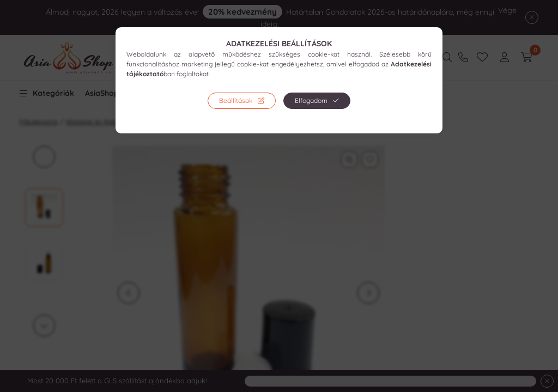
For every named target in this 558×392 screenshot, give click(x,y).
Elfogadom (311, 100)
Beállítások (236, 100)
